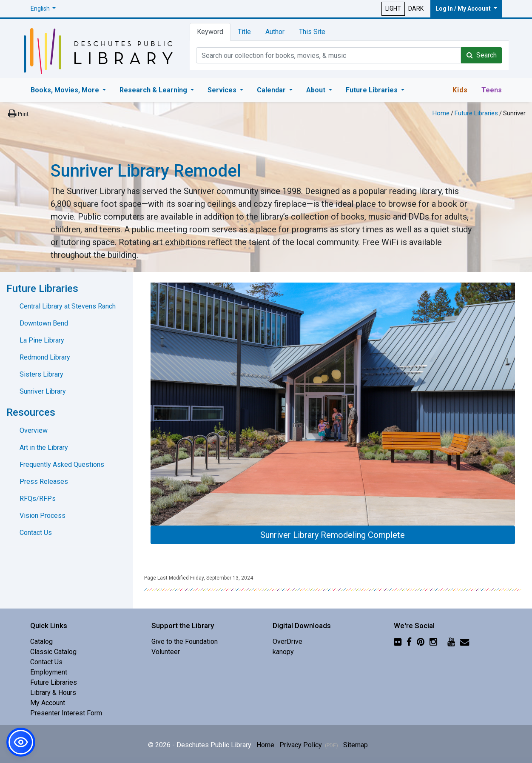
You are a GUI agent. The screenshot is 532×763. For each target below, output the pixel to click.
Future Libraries (476, 113)
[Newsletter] (465, 642)
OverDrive (287, 642)
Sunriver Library (43, 391)
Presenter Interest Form (66, 713)
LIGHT (393, 9)
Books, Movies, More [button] (66, 90)
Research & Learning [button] (154, 90)
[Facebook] (409, 642)
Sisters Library (41, 374)
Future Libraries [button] (373, 90)
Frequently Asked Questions (62, 464)
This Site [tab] (312, 32)
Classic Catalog (53, 652)
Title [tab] (244, 32)
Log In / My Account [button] (464, 9)
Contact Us (36, 533)
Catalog (41, 642)
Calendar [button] (272, 90)
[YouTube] (451, 642)
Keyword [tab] (210, 32)
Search (482, 55)
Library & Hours (53, 693)
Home (441, 113)
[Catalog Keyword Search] (329, 55)
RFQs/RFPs (38, 499)
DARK (416, 9)
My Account (48, 703)
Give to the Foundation (185, 642)
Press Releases (44, 482)
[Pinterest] (421, 642)
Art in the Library (44, 447)
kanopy (283, 652)
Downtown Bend (44, 323)
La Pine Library (42, 340)
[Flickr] (398, 642)
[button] (43, 9)
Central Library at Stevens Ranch (68, 306)
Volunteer (166, 652)
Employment (49, 672)
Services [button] (223, 90)
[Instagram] (433, 642)
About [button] (317, 90)
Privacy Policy (309, 745)
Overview (34, 430)
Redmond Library (45, 357)
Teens (492, 90)
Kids (460, 90)
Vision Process (43, 516)
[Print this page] (17, 114)
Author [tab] (275, 32)
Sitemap (356, 745)
